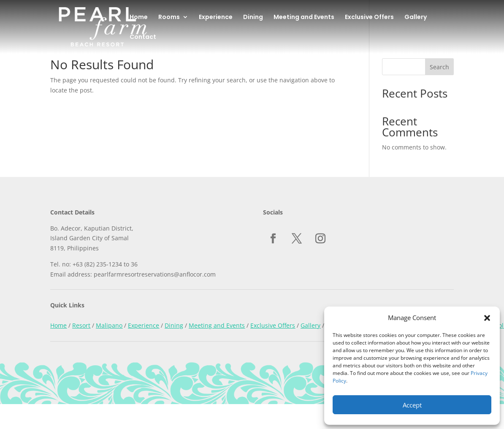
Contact (143, 37)
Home (139, 18)
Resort (81, 325)
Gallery (416, 18)
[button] (487, 318)
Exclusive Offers (369, 18)
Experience (216, 18)
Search (439, 67)
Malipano (109, 325)
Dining (253, 18)
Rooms (169, 18)
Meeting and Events (304, 18)
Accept (412, 405)
